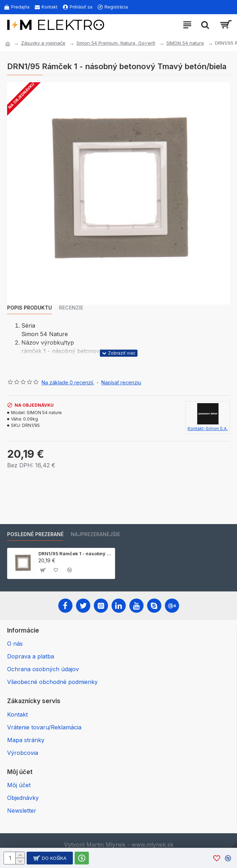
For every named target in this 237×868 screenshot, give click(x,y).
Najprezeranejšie (95, 534)
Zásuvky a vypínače (43, 43)
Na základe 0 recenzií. (68, 382)
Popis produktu (29, 308)
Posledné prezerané (35, 534)
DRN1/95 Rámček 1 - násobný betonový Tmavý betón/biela (75, 553)
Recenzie (71, 308)
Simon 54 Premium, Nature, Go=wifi (116, 43)
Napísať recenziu (121, 382)
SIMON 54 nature (185, 43)
